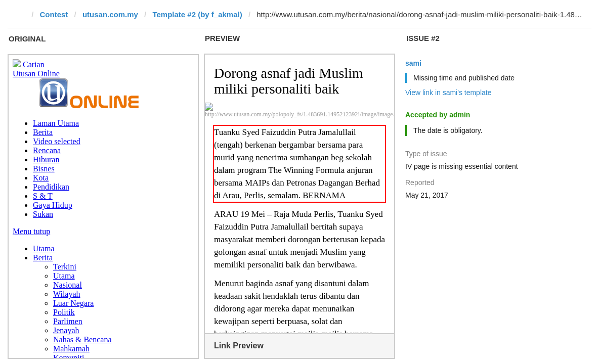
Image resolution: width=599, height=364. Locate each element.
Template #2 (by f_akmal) (197, 14)
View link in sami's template (448, 93)
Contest (54, 14)
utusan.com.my (110, 14)
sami (413, 63)
